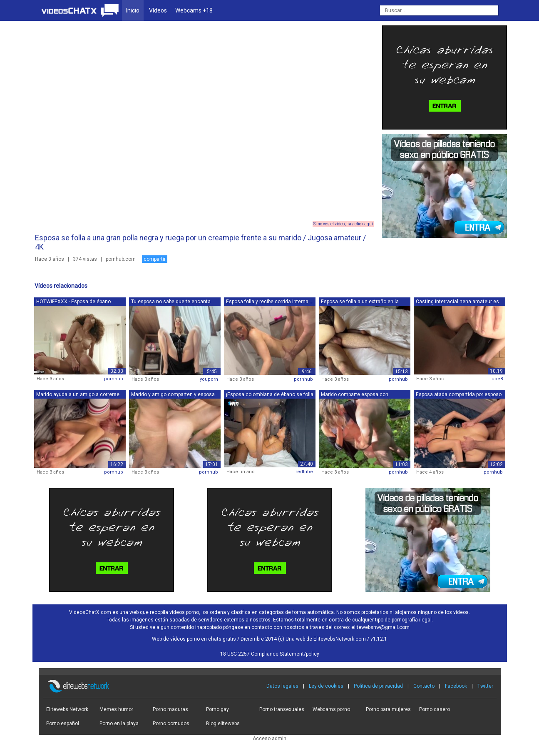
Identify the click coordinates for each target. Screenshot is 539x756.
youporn (209, 379)
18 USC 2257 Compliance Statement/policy (270, 654)
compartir (155, 259)
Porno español (63, 724)
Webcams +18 (194, 10)
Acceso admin (269, 739)
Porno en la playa (119, 724)
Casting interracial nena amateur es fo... (457, 302)
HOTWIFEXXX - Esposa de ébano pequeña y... (73, 302)
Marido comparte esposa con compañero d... (355, 395)
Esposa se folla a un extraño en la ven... (360, 302)
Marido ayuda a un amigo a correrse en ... (78, 395)
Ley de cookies (326, 686)
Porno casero (435, 709)
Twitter (485, 686)
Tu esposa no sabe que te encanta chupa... (171, 302)
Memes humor (116, 709)
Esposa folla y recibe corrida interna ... (270, 302)
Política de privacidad (378, 686)
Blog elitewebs (223, 724)
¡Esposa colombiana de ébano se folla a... (270, 395)
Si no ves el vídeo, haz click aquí (343, 224)
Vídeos (158, 10)
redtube (304, 472)
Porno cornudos (171, 724)
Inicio (133, 10)
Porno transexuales (282, 709)
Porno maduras (170, 709)
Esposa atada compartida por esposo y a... (459, 395)
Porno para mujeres (388, 709)
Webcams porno (331, 709)
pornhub (114, 379)
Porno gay (217, 709)
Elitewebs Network (67, 709)
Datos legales (282, 686)
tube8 (497, 379)
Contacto (424, 686)
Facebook (456, 686)
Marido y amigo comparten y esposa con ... (173, 395)
